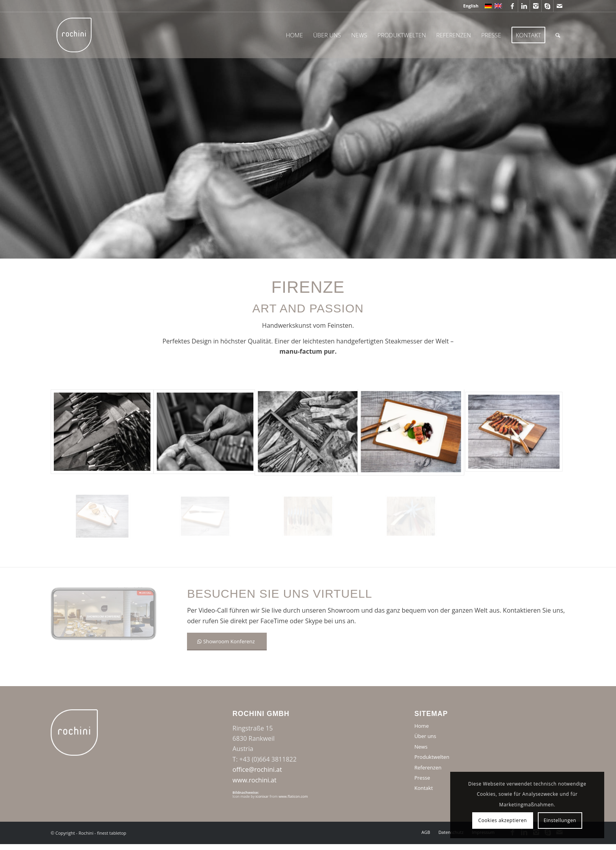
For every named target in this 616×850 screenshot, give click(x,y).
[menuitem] (469, 6)
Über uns (425, 736)
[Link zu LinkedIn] (524, 6)
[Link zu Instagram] (536, 6)
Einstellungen (560, 820)
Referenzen (428, 767)
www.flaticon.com (293, 796)
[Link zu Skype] (547, 6)
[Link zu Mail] (559, 6)
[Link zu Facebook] (512, 6)
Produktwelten (432, 757)
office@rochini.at (257, 769)
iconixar (262, 796)
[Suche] (558, 35)
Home (422, 726)
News (421, 747)
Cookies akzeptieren (502, 820)
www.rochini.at (255, 780)
